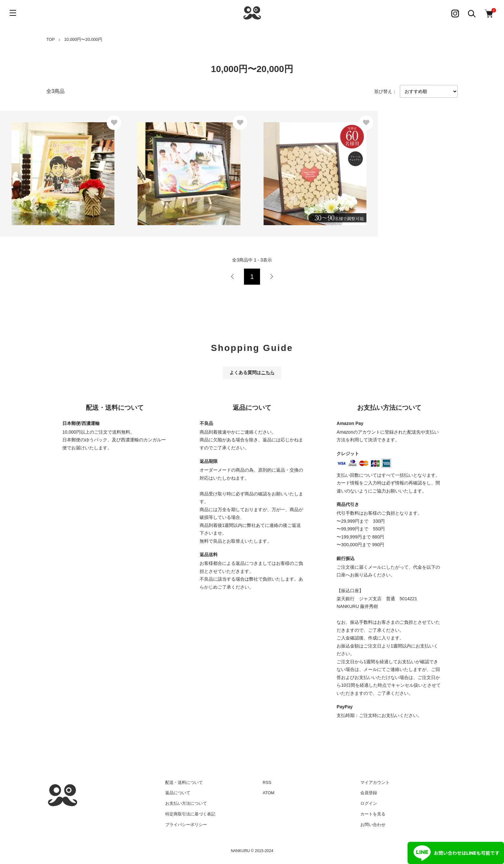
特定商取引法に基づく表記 (190, 814)
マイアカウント (375, 782)
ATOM (268, 793)
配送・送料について (184, 782)
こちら (268, 372)
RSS (267, 782)
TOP (51, 39)
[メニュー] (13, 13)
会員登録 (369, 793)
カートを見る (373, 814)
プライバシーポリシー (186, 825)
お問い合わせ (373, 825)
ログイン (369, 803)
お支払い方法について (186, 803)
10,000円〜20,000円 (83, 39)
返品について (178, 793)
